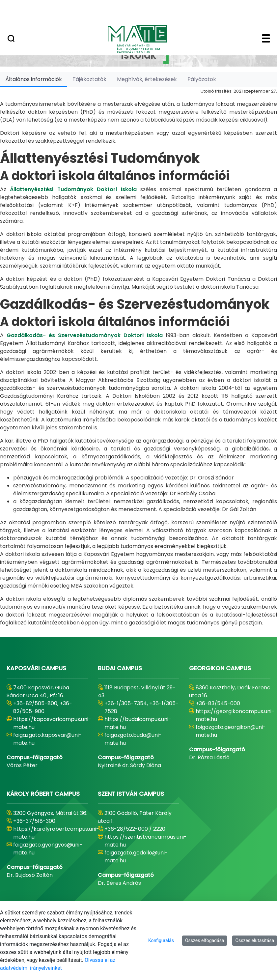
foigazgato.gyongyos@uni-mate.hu (48, 849)
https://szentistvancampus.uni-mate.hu (146, 841)
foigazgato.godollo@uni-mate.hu (136, 857)
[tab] (34, 79)
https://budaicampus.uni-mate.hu (138, 723)
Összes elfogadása (205, 940)
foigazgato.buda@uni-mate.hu (133, 739)
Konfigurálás (161, 940)
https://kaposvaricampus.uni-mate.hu (52, 723)
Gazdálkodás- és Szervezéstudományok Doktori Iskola (84, 335)
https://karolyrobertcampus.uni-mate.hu (56, 833)
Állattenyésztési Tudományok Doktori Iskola (73, 189)
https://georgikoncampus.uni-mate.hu (235, 715)
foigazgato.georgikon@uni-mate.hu (231, 731)
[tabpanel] (138, 357)
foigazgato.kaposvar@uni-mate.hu (47, 739)
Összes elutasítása (255, 940)
